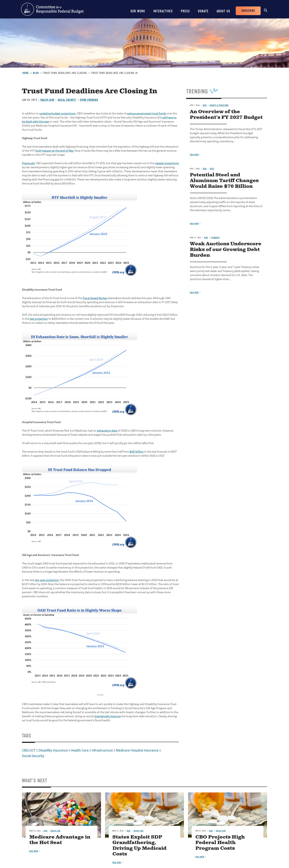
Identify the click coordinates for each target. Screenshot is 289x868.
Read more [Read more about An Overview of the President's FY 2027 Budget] (194, 155)
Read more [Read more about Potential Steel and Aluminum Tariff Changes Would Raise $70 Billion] (194, 224)
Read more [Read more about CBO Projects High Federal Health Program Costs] (200, 857)
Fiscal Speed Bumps (95, 298)
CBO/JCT (29, 750)
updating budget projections (57, 114)
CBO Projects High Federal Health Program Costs (220, 843)
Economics (215, 238)
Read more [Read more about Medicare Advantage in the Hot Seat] (34, 851)
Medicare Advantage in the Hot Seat (60, 840)
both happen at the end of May (54, 151)
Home (26, 73)
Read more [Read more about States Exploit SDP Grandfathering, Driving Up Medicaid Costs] (117, 863)
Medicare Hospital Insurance (137, 750)
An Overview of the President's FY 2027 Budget (226, 115)
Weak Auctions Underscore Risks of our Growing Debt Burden (226, 250)
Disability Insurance (53, 750)
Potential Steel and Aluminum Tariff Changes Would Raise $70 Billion (224, 181)
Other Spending (89, 100)
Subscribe (248, 11)
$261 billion (137, 452)
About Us (223, 11)
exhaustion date (107, 431)
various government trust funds (146, 114)
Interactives (163, 11)
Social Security (67, 100)
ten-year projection (47, 580)
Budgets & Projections (219, 105)
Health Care (47, 100)
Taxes (212, 169)
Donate (203, 11)
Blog (36, 73)
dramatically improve (108, 716)
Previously (28, 163)
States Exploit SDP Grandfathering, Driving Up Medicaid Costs (139, 846)
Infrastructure (102, 750)
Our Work (138, 11)
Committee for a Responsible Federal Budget (52, 9)
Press (185, 11)
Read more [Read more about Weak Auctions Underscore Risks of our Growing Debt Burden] (194, 293)
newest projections (167, 163)
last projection (39, 319)
